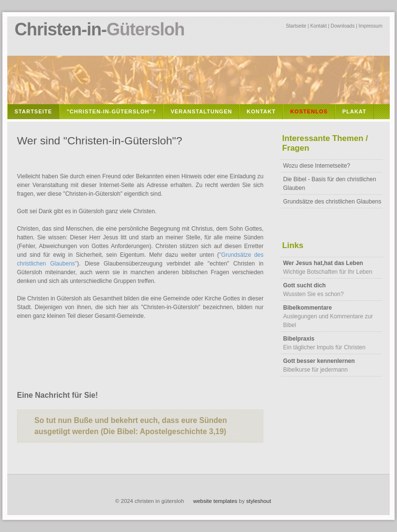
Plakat (354, 111)
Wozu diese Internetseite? (317, 166)
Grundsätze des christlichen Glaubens (332, 202)
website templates (215, 501)
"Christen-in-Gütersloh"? (112, 111)
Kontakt (319, 26)
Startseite (296, 26)
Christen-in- (99, 29)
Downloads (343, 26)
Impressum (371, 26)
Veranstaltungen (201, 111)
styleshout (259, 501)
